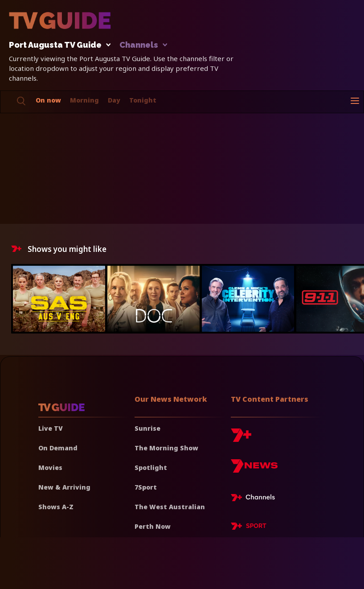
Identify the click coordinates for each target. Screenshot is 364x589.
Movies (50, 467)
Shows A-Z (56, 507)
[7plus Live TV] (255, 499)
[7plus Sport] (249, 527)
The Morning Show (166, 448)
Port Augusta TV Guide (57, 45)
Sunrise (147, 428)
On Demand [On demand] (58, 448)
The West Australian (170, 507)
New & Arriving (64, 487)
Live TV (51, 428)
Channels (143, 45)
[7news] (254, 469)
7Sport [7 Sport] (146, 487)
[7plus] (241, 439)
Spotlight (151, 467)
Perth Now (153, 526)
